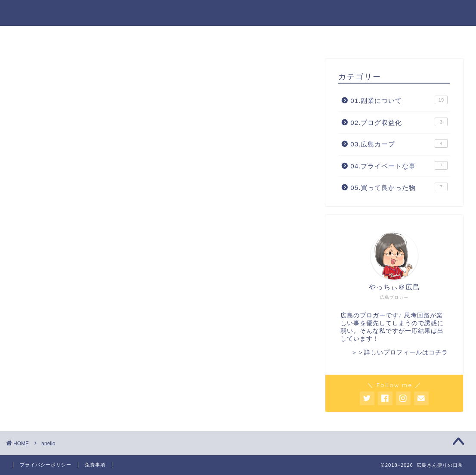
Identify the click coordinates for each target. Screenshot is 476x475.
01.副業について (399, 100)
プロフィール (228, 36)
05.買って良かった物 (399, 187)
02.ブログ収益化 (399, 122)
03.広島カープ (399, 143)
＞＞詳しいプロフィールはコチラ (400, 352)
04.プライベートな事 (399, 165)
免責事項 (95, 465)
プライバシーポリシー (46, 465)
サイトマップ (291, 36)
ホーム (175, 36)
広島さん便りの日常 (238, 12)
